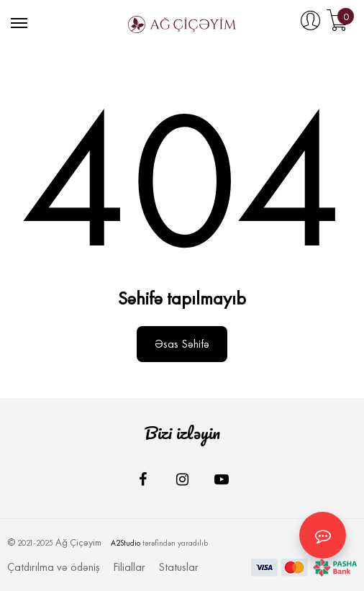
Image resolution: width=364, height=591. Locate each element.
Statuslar (178, 567)
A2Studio (126, 543)
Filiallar (129, 567)
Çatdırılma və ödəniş (54, 567)
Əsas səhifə (182, 344)
